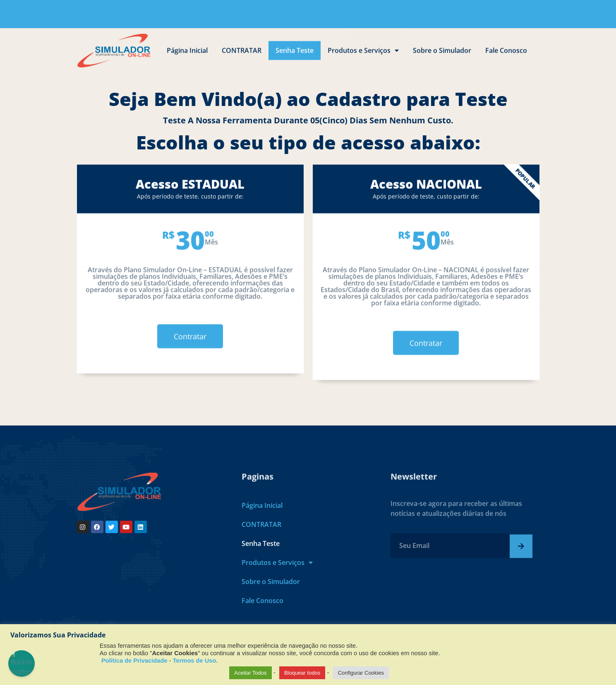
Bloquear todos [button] (302, 673)
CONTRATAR (242, 54)
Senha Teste (295, 54)
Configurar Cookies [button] (361, 673)
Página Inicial (187, 54)
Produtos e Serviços (363, 54)
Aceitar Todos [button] (250, 673)
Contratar (190, 374)
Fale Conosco (506, 54)
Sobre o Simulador (442, 54)
